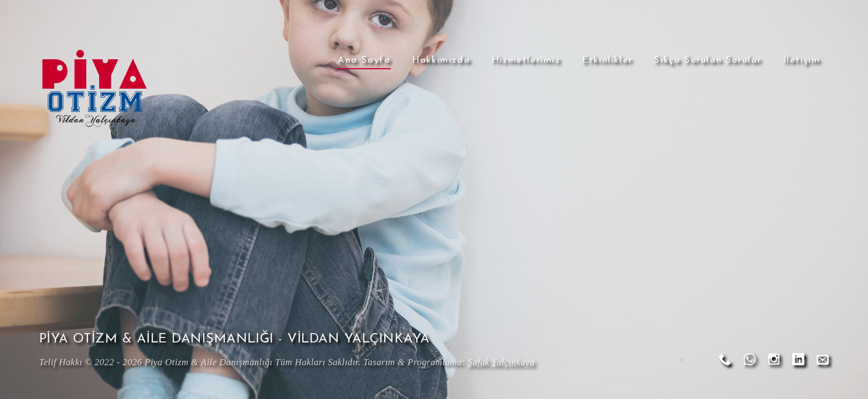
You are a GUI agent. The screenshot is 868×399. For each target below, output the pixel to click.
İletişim (802, 60)
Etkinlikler (607, 60)
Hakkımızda (441, 60)
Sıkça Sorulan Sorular (708, 60)
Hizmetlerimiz (526, 60)
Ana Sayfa (364, 60)
